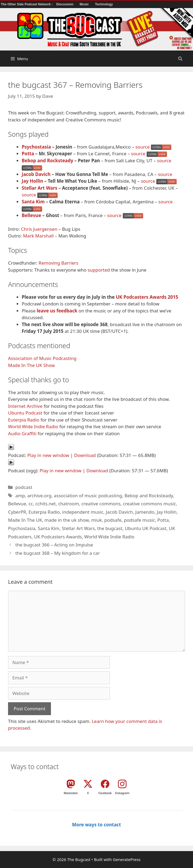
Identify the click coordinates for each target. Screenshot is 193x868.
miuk (96, 520)
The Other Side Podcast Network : (27, 4)
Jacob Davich (36, 174)
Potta (28, 154)
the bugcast (110, 528)
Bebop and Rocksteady (47, 161)
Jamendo (145, 512)
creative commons (101, 504)
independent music (83, 512)
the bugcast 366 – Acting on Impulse (54, 545)
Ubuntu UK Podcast (146, 528)
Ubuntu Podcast (25, 413)
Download (85, 455)
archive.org (39, 496)
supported (99, 270)
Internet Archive (25, 406)
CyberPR (17, 512)
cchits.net (46, 504)
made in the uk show (67, 520)
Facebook (105, 793)
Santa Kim (33, 202)
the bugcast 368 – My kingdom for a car (57, 553)
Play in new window (48, 455)
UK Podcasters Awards (58, 537)
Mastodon (71, 793)
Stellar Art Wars (40, 188)
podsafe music (139, 520)
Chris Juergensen (39, 229)
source (142, 147)
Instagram (122, 793)
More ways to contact (96, 825)
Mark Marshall (38, 236)
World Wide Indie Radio (33, 426)
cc (31, 504)
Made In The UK (25, 520)
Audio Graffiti (22, 433)
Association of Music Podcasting (42, 358)
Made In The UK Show (31, 365)
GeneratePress (127, 859)
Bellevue (31, 215)
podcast (24, 487)
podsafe (113, 520)
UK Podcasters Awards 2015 (147, 297)
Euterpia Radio (24, 420)
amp (20, 496)
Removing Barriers (58, 263)
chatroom (69, 504)
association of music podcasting (88, 496)
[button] (180, 59)
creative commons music (150, 504)
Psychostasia (36, 147)
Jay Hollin (32, 181)
